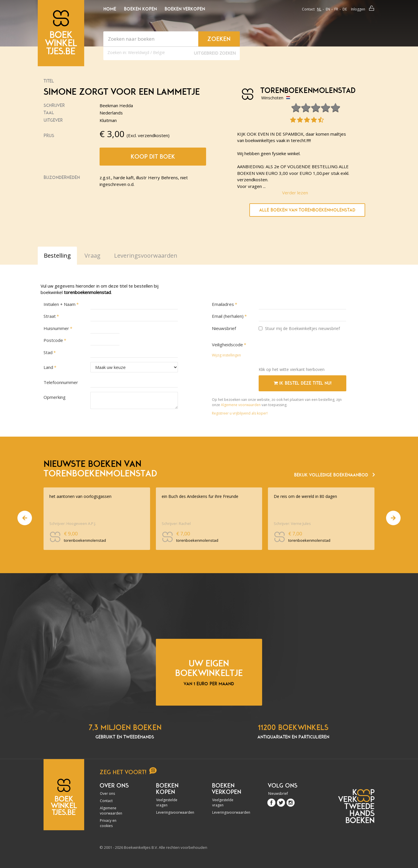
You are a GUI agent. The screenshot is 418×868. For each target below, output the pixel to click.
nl (319, 9)
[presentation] (303, 351)
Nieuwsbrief (224, 328)
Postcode (53, 340)
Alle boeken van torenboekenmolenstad (307, 210)
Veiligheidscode (227, 345)
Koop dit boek (153, 157)
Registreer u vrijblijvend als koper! (240, 413)
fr (336, 9)
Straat (50, 316)
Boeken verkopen (185, 9)
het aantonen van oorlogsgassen (80, 496)
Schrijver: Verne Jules (292, 523)
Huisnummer (56, 328)
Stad (48, 352)
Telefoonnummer (61, 382)
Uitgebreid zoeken (215, 53)
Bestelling (57, 255)
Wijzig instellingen (226, 355)
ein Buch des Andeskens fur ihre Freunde (200, 496)
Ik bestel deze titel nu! (303, 383)
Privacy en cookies (108, 823)
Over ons (107, 793)
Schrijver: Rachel (176, 523)
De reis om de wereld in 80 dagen (305, 496)
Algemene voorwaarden (241, 405)
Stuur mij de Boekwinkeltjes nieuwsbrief (299, 328)
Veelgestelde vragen (167, 802)
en (328, 9)
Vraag (92, 255)
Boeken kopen (140, 9)
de (345, 9)
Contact (308, 9)
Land (48, 367)
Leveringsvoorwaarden (172, 812)
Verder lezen (295, 193)
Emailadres (223, 304)
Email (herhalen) (228, 316)
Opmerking (55, 397)
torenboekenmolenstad (306, 91)
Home (110, 9)
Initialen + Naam (60, 304)
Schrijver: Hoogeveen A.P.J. (73, 523)
